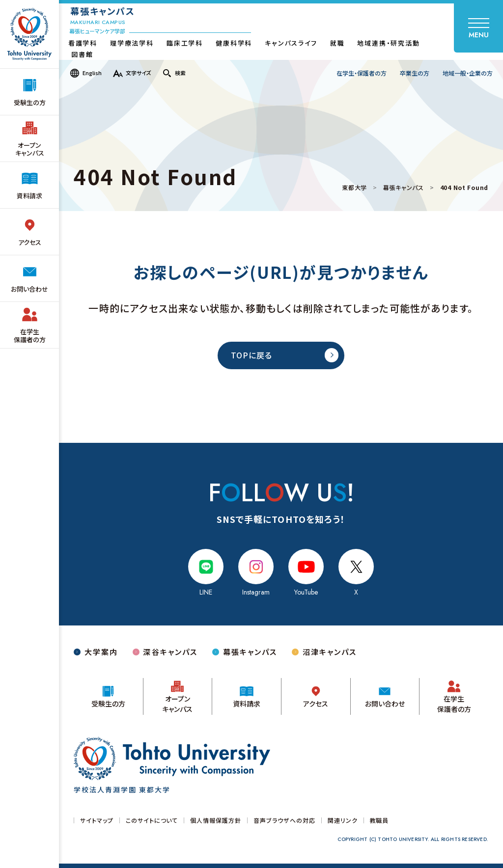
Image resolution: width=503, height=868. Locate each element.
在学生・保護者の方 (362, 73)
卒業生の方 (415, 73)
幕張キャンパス (404, 188)
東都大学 (354, 188)
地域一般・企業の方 (468, 73)
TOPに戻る (251, 355)
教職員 (379, 820)
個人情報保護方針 (216, 820)
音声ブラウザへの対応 (284, 820)
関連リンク (343, 820)
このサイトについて (152, 820)
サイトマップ (97, 820)
